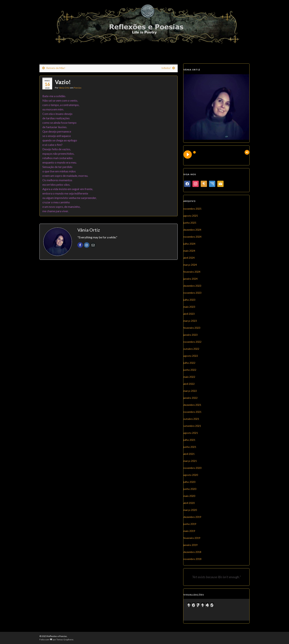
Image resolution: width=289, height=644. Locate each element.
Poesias (78, 88)
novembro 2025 (192, 209)
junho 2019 (190, 524)
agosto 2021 (191, 433)
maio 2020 (189, 496)
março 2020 (190, 510)
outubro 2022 (191, 349)
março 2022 (190, 391)
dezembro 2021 (192, 405)
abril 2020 (189, 503)
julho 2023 (189, 300)
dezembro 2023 (192, 286)
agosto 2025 (191, 216)
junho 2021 (190, 447)
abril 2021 (189, 454)
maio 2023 (189, 307)
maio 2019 (189, 531)
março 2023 (190, 321)
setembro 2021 (192, 426)
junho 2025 (190, 223)
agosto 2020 (191, 475)
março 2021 (190, 461)
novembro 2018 (192, 559)
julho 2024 (189, 244)
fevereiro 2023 (192, 328)
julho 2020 (189, 482)
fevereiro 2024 (192, 272)
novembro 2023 (192, 293)
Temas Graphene (65, 639)
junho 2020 (190, 489)
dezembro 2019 (192, 517)
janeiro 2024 (190, 279)
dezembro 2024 (192, 230)
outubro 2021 (191, 419)
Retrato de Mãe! (56, 68)
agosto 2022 (191, 356)
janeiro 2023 (190, 335)
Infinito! (166, 68)
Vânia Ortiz (64, 88)
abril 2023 (189, 314)
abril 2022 (189, 384)
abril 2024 (189, 258)
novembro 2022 (192, 342)
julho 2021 (189, 440)
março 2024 (190, 265)
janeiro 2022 (190, 398)
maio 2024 (189, 251)
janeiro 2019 (190, 545)
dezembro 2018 (192, 552)
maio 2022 (189, 377)
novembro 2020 (192, 468)
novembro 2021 (192, 412)
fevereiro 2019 (192, 538)
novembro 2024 (192, 237)
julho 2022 (189, 363)
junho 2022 (190, 370)
